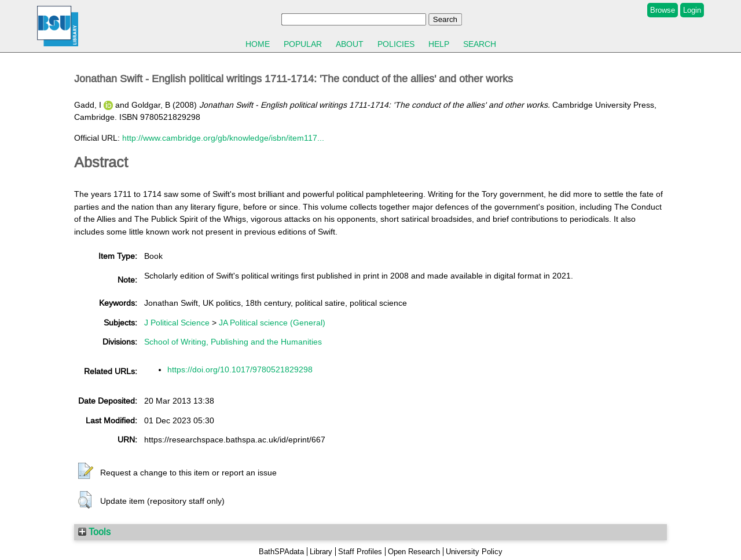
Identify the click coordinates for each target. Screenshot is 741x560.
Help (439, 44)
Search (480, 44)
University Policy (474, 552)
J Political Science (177, 323)
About (350, 44)
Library (321, 552)
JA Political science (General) (272, 323)
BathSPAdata (281, 552)
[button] (86, 471)
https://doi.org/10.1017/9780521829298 (240, 369)
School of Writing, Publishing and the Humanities (233, 342)
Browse (663, 10)
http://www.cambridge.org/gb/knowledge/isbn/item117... (223, 138)
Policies (396, 44)
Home (258, 44)
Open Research (414, 552)
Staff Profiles (360, 552)
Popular (303, 44)
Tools (94, 532)
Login (692, 10)
